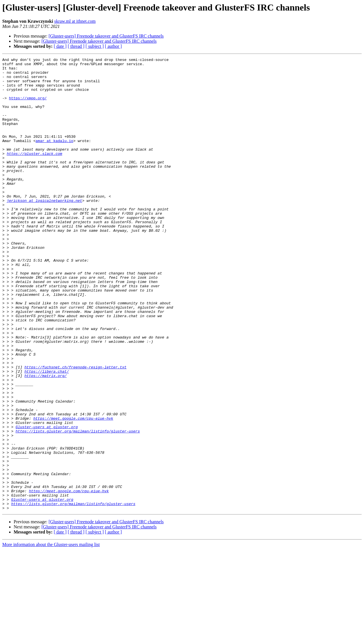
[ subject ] (95, 46)
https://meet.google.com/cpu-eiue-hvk (73, 491)
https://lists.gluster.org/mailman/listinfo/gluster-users (78, 506)
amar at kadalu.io (54, 158)
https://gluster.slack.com (35, 173)
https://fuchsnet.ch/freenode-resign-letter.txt (76, 429)
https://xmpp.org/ (28, 106)
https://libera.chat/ (47, 434)
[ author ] (113, 46)
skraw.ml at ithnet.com (75, 21)
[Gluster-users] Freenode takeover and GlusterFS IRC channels (106, 36)
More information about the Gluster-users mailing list (51, 635)
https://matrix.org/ (45, 440)
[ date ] (60, 46)
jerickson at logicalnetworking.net (45, 229)
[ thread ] (76, 46)
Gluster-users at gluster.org (47, 501)
